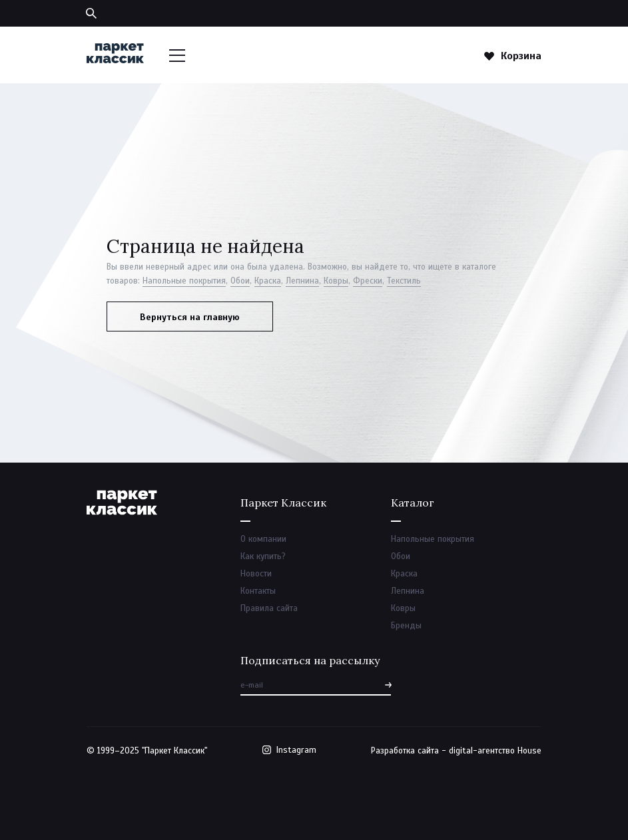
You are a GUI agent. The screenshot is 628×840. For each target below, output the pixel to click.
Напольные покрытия (184, 281)
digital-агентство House (495, 751)
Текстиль (404, 281)
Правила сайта (269, 608)
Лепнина (302, 281)
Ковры (336, 281)
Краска (268, 281)
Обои (240, 281)
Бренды (406, 626)
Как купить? (263, 556)
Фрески (368, 281)
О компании (263, 539)
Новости (256, 574)
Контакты (258, 591)
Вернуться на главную (190, 317)
